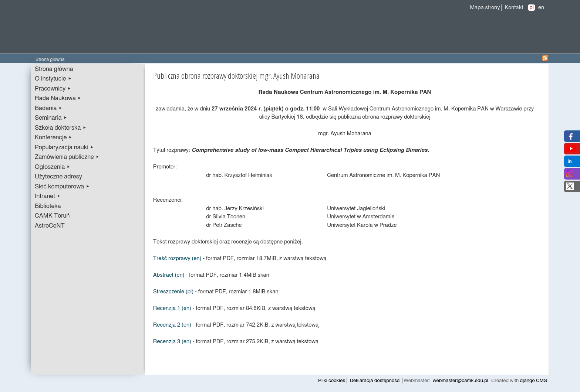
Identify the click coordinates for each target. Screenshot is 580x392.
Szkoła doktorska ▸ (61, 128)
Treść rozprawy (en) (177, 258)
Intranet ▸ (48, 196)
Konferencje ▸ (54, 137)
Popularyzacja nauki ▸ (64, 147)
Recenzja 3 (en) (172, 342)
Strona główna (54, 69)
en (541, 8)
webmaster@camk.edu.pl (461, 381)
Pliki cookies (332, 381)
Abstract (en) (169, 275)
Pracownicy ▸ (53, 89)
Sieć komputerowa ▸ (62, 187)
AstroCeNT (50, 226)
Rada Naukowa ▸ (58, 98)
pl (532, 8)
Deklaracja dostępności (375, 381)
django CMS (534, 381)
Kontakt (514, 8)
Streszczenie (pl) (173, 292)
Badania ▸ (49, 108)
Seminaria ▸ (51, 118)
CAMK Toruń (52, 216)
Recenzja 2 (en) (172, 325)
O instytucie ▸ (53, 79)
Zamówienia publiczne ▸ (67, 157)
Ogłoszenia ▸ (53, 167)
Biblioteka (48, 206)
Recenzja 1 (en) (172, 308)
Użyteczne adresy (58, 177)
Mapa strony (485, 8)
